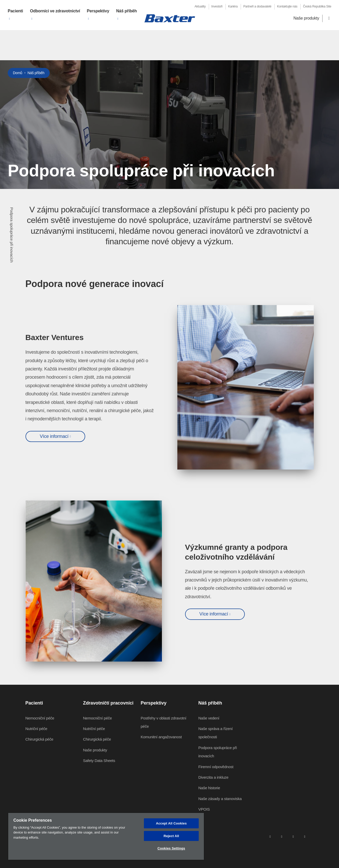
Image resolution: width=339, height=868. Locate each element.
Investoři (217, 6)
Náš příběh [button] (126, 11)
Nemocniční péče (40, 718)
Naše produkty (306, 18)
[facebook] (282, 836)
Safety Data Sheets (99, 761)
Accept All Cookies (171, 823)
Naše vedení (209, 718)
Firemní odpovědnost (216, 767)
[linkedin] (270, 836)
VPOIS (204, 809)
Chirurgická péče (40, 739)
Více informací (54, 436)
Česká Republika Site (317, 6)
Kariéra (233, 6)
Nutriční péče (36, 729)
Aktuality (200, 6)
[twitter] (293, 836)
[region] (106, 836)
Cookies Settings (171, 848)
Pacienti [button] (15, 11)
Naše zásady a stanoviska (220, 799)
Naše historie (209, 788)
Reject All (171, 836)
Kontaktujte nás (287, 6)
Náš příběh (36, 73)
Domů (18, 73)
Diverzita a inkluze (214, 777)
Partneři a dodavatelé (257, 6)
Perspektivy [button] (98, 11)
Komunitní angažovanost (161, 737)
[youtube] (305, 836)
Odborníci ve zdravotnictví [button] (55, 11)
